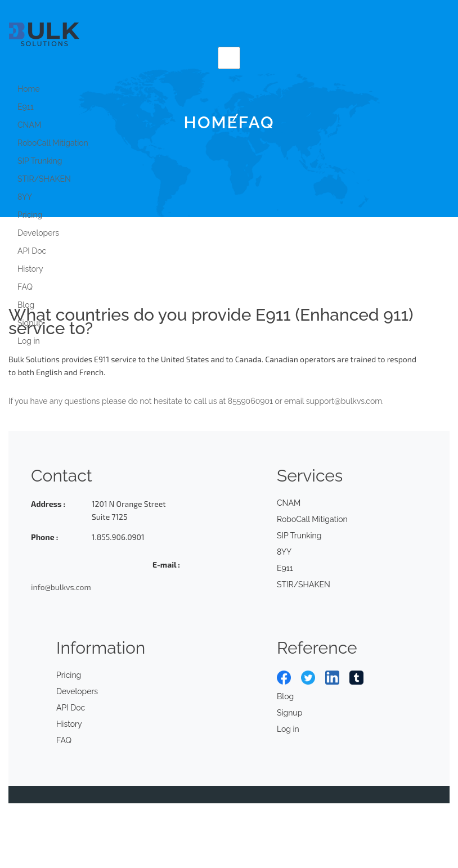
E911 (26, 107)
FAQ (25, 287)
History (30, 269)
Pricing (30, 215)
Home (29, 89)
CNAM (289, 503)
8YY (25, 197)
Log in (29, 341)
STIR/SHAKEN (44, 179)
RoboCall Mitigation (53, 143)
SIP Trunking (40, 161)
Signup (30, 323)
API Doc (32, 251)
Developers (38, 233)
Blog (26, 305)
